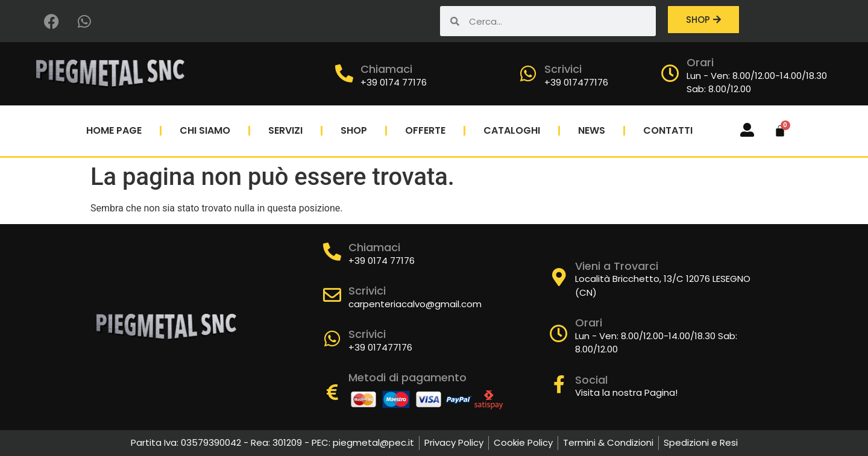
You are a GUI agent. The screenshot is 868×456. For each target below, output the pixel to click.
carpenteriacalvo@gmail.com (415, 304)
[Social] (559, 384)
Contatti (668, 130)
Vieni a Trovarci (617, 266)
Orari (700, 62)
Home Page (114, 130)
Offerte (425, 130)
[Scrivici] (528, 73)
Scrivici (563, 69)
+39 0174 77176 (394, 82)
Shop (354, 130)
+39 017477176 (576, 82)
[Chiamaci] (344, 73)
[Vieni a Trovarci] (559, 277)
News (592, 130)
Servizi (285, 130)
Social (591, 380)
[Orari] (670, 73)
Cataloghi (512, 130)
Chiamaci (386, 69)
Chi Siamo (205, 130)
